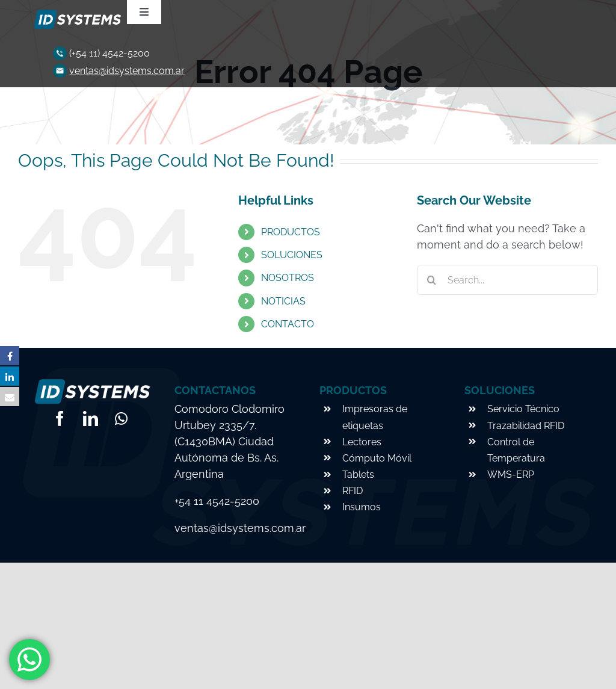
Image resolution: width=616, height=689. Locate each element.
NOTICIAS (283, 301)
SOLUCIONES (292, 255)
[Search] (432, 280)
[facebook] (60, 419)
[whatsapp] (121, 419)
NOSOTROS (288, 278)
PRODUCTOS (291, 232)
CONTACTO (288, 324)
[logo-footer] (76, 14)
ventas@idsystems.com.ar (127, 71)
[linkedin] (91, 419)
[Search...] (507, 280)
